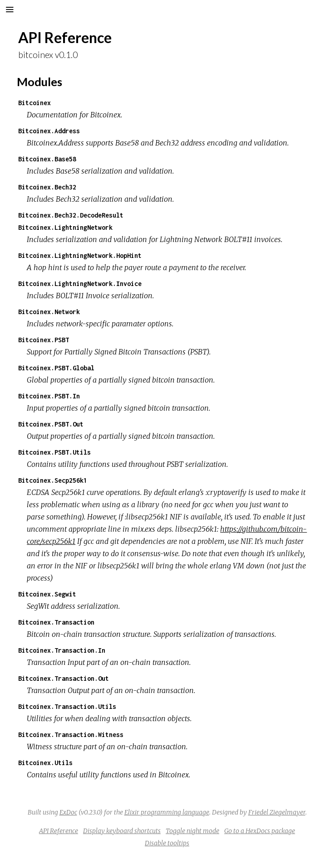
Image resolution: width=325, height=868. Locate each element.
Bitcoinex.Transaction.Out (64, 678)
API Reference (59, 831)
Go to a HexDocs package (260, 831)
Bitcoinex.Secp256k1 (53, 480)
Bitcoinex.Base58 (47, 159)
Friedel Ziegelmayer (277, 812)
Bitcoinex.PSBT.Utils (54, 452)
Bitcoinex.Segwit (47, 594)
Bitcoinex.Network (49, 312)
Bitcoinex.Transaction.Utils (67, 706)
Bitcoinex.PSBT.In (49, 396)
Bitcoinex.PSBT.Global (56, 368)
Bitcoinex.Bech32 (47, 187)
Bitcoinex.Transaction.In (62, 650)
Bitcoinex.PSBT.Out (51, 424)
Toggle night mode (192, 831)
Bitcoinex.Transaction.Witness (71, 735)
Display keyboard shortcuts (122, 831)
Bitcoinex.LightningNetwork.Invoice (80, 284)
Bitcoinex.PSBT (44, 340)
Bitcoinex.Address (49, 131)
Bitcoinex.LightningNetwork (65, 227)
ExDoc (68, 812)
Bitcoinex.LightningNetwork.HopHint (80, 255)
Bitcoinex (34, 103)
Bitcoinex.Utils (45, 763)
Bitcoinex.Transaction (56, 622)
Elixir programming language (167, 812)
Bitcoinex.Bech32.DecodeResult (71, 215)
